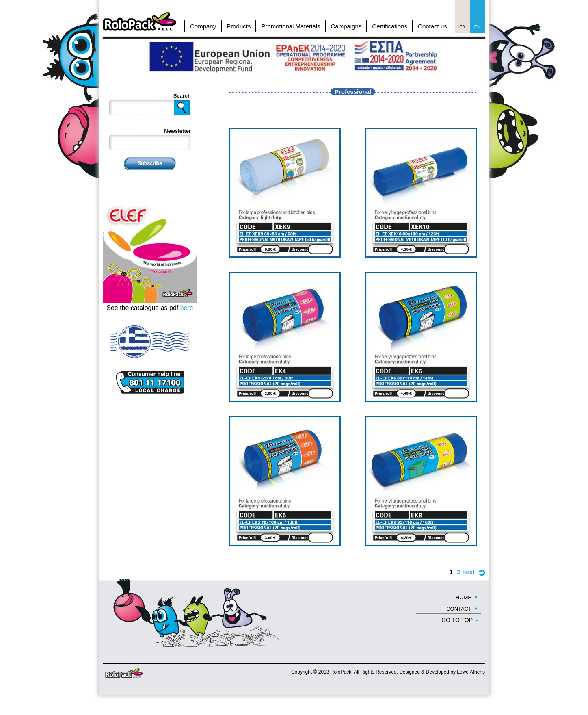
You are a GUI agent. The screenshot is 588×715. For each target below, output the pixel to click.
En (477, 27)
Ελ (462, 27)
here (187, 308)
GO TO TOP (457, 620)
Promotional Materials (291, 26)
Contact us (432, 26)
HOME (464, 597)
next (468, 572)
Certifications (390, 26)
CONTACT (459, 609)
